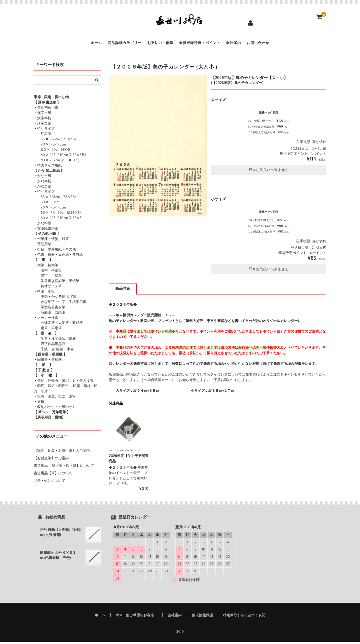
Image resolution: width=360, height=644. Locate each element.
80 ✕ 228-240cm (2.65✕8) (58, 220)
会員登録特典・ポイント (205, 44)
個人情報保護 (202, 617)
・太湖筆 (62, 325)
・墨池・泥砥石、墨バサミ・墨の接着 (63, 383)
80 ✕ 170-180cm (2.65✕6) (57, 215)
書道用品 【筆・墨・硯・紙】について (64, 468)
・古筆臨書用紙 (46, 230)
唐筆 (41, 330)
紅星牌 (42, 136)
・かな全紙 (42, 188)
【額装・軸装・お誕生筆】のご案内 (62, 453)
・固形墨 (41, 362)
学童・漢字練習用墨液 (55, 341)
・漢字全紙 (42, 125)
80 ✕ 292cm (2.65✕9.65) (56, 162)
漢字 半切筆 (48, 278)
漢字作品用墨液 (49, 346)
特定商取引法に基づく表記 (244, 617)
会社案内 (249, 44)
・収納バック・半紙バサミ (55, 409)
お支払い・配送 (155, 44)
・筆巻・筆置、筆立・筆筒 (55, 398)
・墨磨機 (55, 362)
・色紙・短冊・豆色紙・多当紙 (58, 257)
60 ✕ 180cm (46, 204)
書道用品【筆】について (53, 475)
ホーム (71, 44)
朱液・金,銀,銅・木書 (54, 351)
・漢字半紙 (42, 115)
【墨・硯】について (49, 483)
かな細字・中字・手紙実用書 (60, 304)
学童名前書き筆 (49, 309)
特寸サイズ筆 (48, 288)
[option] (158, 148)
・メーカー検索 (46, 320)
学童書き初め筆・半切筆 (56, 283)
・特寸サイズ (44, 131)
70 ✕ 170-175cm (50, 146)
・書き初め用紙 (46, 110)
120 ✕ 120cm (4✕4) (52, 152)
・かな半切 (42, 183)
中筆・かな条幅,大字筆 (55, 299)
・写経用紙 (42, 246)
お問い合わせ (282, 44)
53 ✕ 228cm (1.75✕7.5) (55, 141)
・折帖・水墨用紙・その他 (55, 251)
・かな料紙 (42, 225)
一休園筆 (44, 325)
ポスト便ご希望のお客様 (136, 617)
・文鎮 (39, 404)
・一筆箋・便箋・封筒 (51, 241)
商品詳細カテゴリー (109, 44)
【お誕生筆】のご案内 (51, 460)
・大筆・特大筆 (46, 267)
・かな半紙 (42, 178)
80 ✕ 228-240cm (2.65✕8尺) (60, 157)
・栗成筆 (76, 325)
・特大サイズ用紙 (48, 167)
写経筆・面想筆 (49, 314)
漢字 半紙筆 (48, 272)
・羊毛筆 (55, 330)
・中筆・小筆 (44, 293)
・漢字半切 (42, 120)
